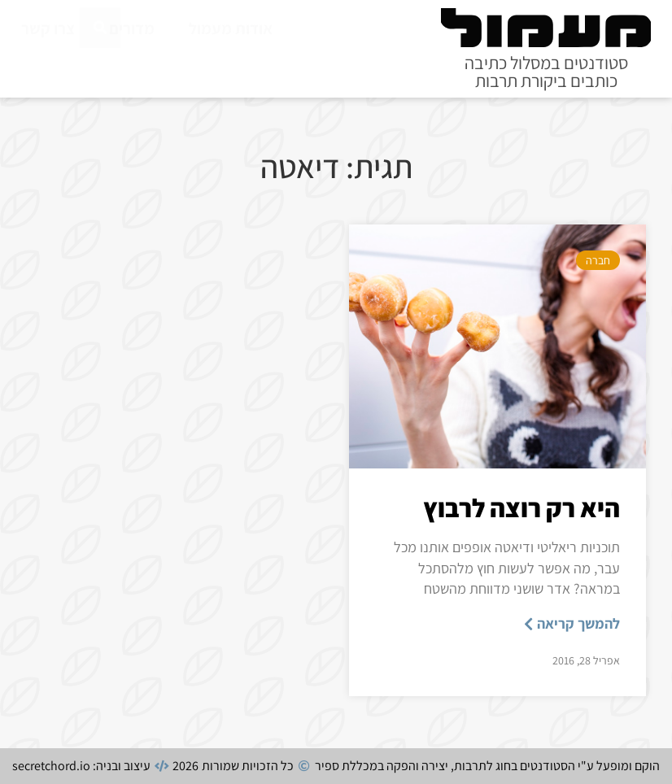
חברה (598, 260)
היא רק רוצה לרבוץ (521, 507)
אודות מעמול (231, 28)
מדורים (132, 28)
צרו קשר (48, 28)
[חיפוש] (100, 64)
